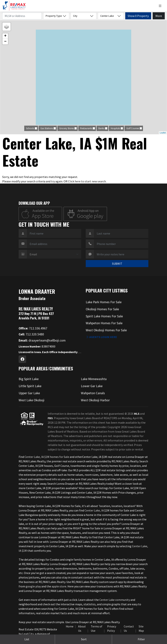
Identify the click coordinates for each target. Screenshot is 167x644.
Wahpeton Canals (93, 393)
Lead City (28, 634)
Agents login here (101, 337)
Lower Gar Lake (92, 386)
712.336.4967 (33, 328)
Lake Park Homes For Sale (104, 302)
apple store (59, 586)
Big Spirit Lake (29, 379)
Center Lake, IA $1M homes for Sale (47, 457)
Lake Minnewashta (94, 379)
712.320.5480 (31, 334)
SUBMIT (117, 264)
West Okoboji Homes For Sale (106, 330)
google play (33, 586)
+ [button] (5, 36)
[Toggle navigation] (162, 6)
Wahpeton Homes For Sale (104, 323)
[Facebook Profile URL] (22, 359)
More (159, 16)
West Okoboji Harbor (95, 400)
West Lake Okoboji (31, 400)
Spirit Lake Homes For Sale (104, 316)
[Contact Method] (54, 254)
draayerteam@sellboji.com (42, 340)
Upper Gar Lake (29, 393)
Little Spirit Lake (30, 386)
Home (70, 626)
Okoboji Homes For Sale (102, 309)
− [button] (5, 42)
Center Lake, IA (94, 510)
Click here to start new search (87, 181)
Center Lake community (115, 600)
